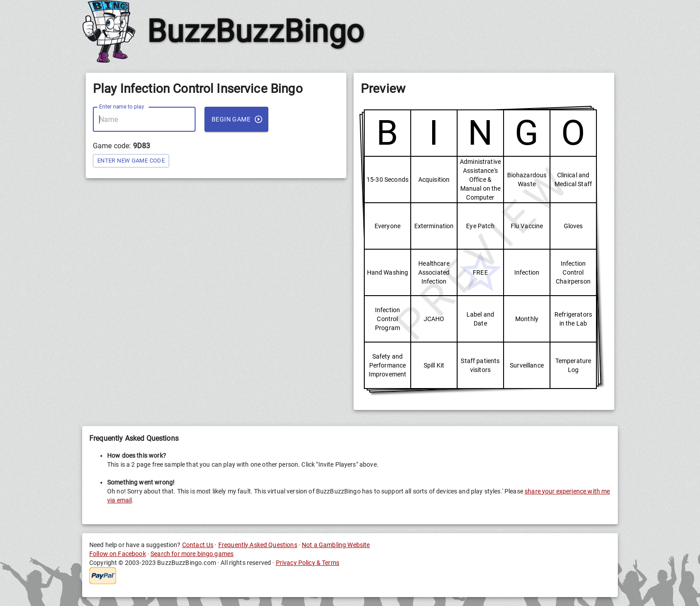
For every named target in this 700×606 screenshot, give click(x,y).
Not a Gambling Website (336, 545)
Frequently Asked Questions (258, 545)
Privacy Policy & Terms (308, 563)
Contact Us (198, 545)
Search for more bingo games (192, 554)
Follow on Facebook (118, 554)
